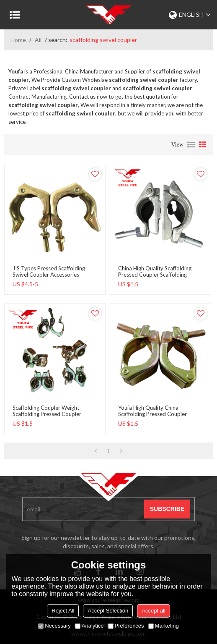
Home (18, 40)
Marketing (164, 626)
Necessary (54, 626)
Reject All (63, 611)
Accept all (153, 611)
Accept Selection (108, 611)
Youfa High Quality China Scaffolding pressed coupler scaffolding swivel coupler (152, 414)
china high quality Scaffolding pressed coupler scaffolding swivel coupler (155, 275)
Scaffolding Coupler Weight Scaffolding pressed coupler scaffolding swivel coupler (47, 414)
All (38, 40)
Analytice (89, 626)
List (191, 145)
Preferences (126, 626)
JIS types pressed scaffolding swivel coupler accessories (49, 272)
